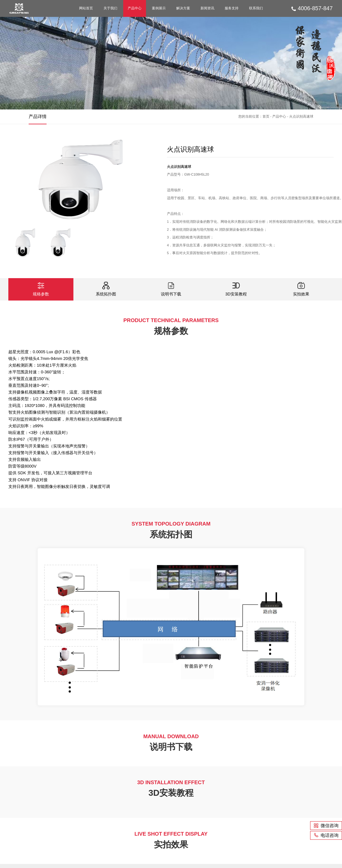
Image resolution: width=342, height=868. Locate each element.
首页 (266, 116)
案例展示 (159, 8)
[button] (142, 179)
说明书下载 (171, 289)
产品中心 (135, 8)
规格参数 (41, 289)
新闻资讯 (207, 8)
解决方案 (183, 8)
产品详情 (38, 116)
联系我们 (256, 8)
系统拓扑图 (106, 289)
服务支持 (232, 8)
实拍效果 (301, 289)
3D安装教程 (236, 289)
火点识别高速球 (301, 116)
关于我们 (110, 8)
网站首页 (86, 8)
